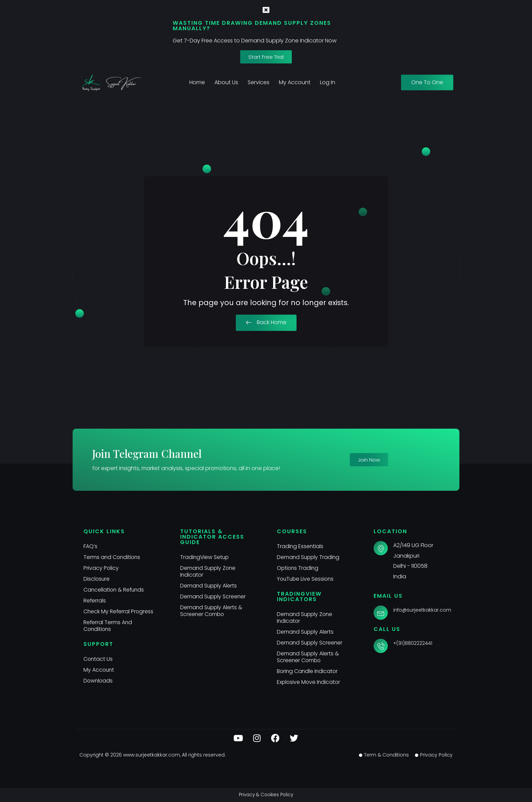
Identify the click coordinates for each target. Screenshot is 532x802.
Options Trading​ (298, 568)
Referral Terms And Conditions (108, 626)
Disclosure (97, 579)
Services (259, 82)
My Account (295, 82)
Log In (328, 82)
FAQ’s (90, 546)
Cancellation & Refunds (115, 590)
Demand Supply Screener (214, 596)
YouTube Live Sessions (306, 579)
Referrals (95, 601)
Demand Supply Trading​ (309, 557)
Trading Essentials (300, 546)
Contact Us (98, 659)
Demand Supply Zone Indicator (209, 571)
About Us (226, 82)
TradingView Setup (205, 557)
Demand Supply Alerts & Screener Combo (212, 611)
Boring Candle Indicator (308, 671)
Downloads (99, 681)
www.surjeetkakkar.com (151, 755)
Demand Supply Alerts (209, 586)
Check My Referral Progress (119, 611)
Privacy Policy (101, 568)
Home (197, 82)
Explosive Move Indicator (309, 682)
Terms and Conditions (113, 557)
